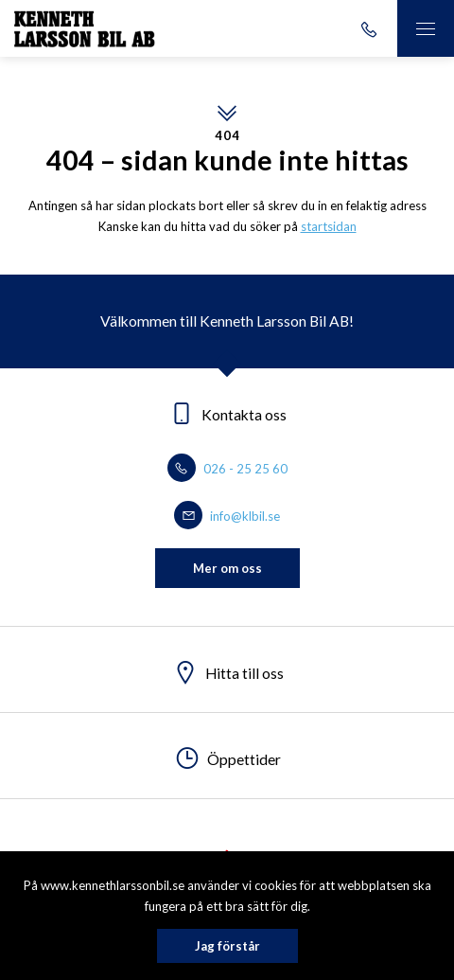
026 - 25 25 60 (227, 469)
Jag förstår (227, 946)
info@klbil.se (227, 516)
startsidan (329, 226)
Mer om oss (227, 568)
